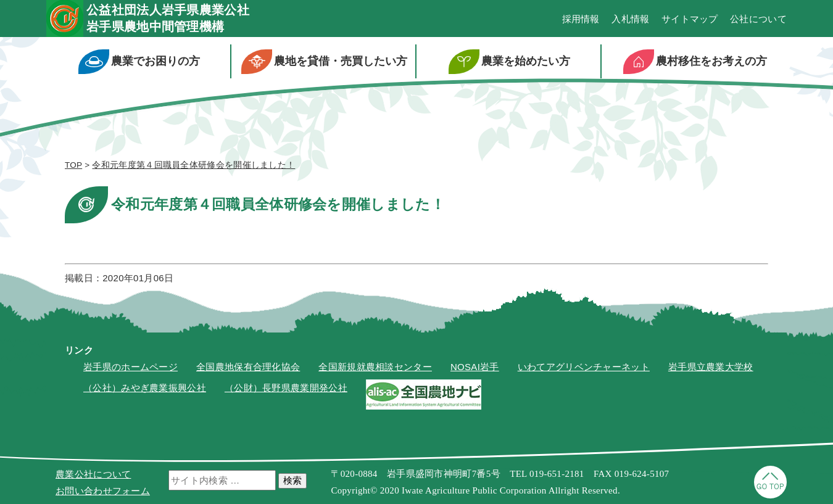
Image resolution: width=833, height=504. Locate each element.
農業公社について (93, 474)
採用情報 (581, 19)
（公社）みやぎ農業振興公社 (145, 388)
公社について (758, 19)
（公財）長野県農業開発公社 (286, 388)
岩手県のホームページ (131, 367)
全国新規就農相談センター (375, 367)
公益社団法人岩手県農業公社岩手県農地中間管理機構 (168, 18)
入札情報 (630, 19)
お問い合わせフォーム (103, 491)
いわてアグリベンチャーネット (584, 367)
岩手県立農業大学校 (711, 367)
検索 (292, 480)
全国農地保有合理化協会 (248, 367)
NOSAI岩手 (475, 367)
